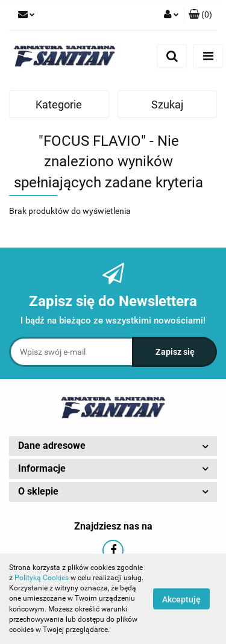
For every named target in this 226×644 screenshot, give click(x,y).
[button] (200, 15)
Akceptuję (181, 599)
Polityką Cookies (42, 578)
